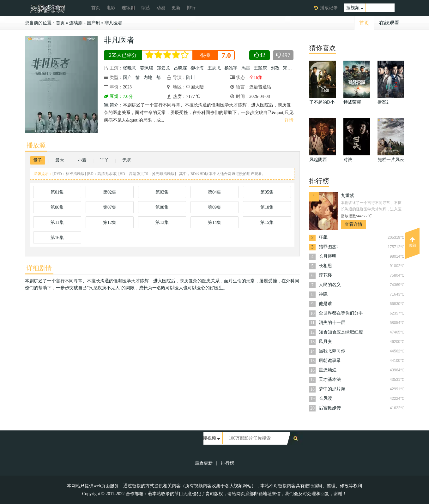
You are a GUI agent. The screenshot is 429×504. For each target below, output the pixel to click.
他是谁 (325, 304)
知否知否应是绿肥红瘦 (341, 332)
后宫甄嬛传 (330, 408)
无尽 (127, 160)
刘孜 (275, 68)
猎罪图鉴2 (329, 247)
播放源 (36, 145)
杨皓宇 (231, 68)
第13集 (162, 222)
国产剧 (94, 23)
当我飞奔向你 (332, 351)
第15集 (267, 222)
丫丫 (104, 160)
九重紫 (347, 196)
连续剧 (128, 8)
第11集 (57, 222)
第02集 (110, 192)
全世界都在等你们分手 (341, 313)
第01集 (57, 192)
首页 (96, 8)
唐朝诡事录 (330, 360)
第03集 (162, 192)
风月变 (325, 342)
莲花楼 (325, 275)
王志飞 (214, 68)
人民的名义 (330, 285)
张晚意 (130, 68)
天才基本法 (330, 379)
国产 (127, 78)
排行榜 (227, 463)
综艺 (146, 8)
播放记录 (329, 8)
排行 (191, 8)
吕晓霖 (180, 68)
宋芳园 (290, 68)
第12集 (110, 222)
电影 (111, 8)
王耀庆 (260, 68)
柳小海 (197, 68)
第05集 (267, 192)
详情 (289, 120)
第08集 (162, 207)
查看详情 (353, 224)
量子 (38, 160)
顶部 (412, 242)
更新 (176, 8)
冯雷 (246, 68)
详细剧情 (39, 268)
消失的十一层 (332, 323)
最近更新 (204, 463)
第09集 (214, 207)
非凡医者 (113, 23)
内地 (148, 78)
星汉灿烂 (328, 370)
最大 (60, 160)
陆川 (190, 78)
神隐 (323, 294)
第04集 (214, 192)
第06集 (57, 207)
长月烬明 (328, 256)
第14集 (214, 222)
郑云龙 (163, 68)
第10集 (267, 207)
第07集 (110, 207)
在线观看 (389, 23)
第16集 (57, 238)
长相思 (325, 266)
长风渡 (325, 398)
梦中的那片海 (332, 389)
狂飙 (323, 237)
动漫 (161, 8)
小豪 (82, 160)
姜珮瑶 (147, 68)
